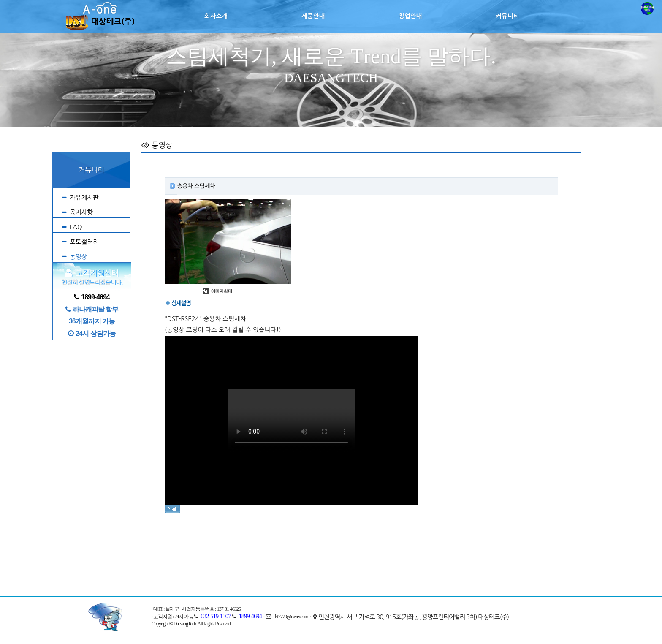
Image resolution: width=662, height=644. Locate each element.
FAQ (76, 227)
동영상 (78, 257)
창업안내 (410, 16)
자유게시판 (84, 197)
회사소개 (216, 16)
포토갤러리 (84, 242)
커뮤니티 (507, 16)
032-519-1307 (216, 616)
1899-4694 (250, 616)
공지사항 (81, 212)
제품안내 (313, 16)
